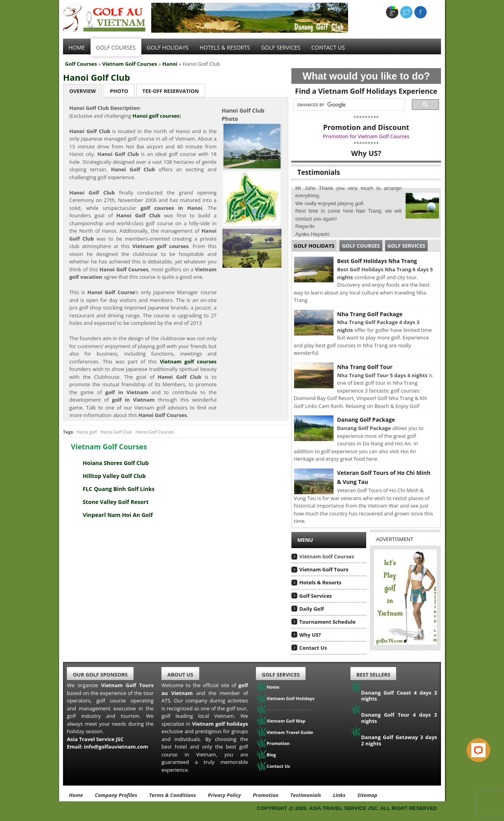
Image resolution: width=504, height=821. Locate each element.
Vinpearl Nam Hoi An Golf (118, 515)
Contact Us (328, 47)
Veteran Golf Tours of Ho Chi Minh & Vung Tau (384, 477)
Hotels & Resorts (225, 47)
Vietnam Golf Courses (130, 64)
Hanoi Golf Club (96, 77)
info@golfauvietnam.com (116, 747)
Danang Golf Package (366, 420)
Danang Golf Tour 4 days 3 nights (399, 718)
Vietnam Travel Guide (290, 732)
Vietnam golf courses (188, 361)
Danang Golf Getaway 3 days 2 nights (399, 740)
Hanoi (170, 64)
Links (339, 795)
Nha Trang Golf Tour (365, 367)
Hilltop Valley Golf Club (114, 476)
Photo (119, 91)
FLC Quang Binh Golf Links (119, 489)
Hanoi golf (87, 432)
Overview (82, 91)
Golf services (281, 47)
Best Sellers (373, 675)
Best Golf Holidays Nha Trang (377, 261)
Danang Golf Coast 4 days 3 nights (399, 696)
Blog (271, 755)
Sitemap (367, 795)
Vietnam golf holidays (220, 724)
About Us (180, 675)
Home (77, 47)
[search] (347, 105)
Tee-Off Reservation (171, 91)
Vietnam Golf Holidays (291, 698)
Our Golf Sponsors (100, 675)
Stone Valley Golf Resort (116, 502)
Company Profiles (116, 795)
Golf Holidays (168, 47)
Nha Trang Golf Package (370, 314)
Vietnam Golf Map (286, 721)
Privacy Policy (224, 795)
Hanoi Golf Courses (155, 432)
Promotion (278, 743)
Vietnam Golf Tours (324, 569)
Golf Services (406, 246)
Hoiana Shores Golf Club (116, 463)
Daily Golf (312, 609)
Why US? (310, 635)
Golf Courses (116, 47)
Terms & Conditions (172, 795)
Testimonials (306, 795)
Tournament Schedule (327, 622)
